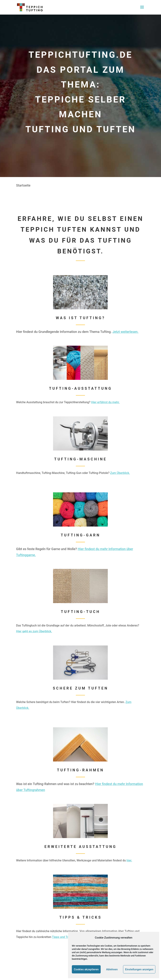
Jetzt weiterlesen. (126, 332)
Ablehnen (112, 969)
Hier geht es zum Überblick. (34, 631)
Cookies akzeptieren (86, 969)
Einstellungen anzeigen (139, 969)
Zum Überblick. (120, 473)
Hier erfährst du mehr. (105, 402)
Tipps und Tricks (63, 937)
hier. (129, 860)
